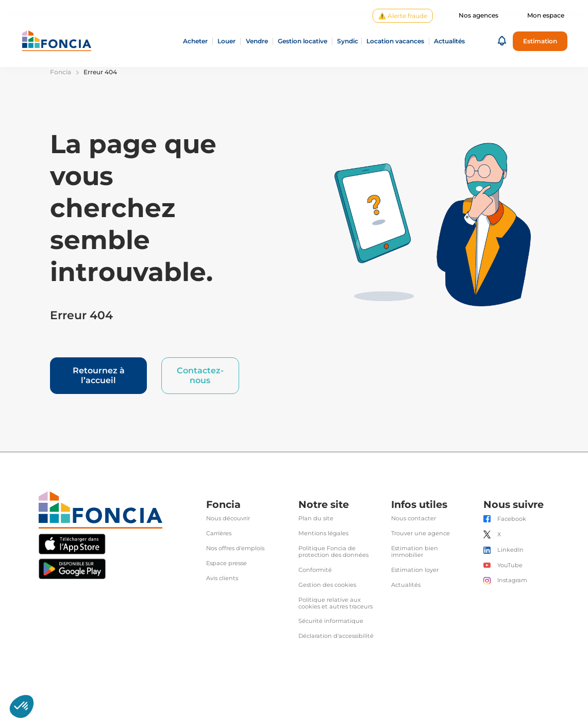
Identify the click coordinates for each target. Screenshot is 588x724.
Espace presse (226, 563)
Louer (226, 41)
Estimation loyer (415, 570)
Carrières (219, 533)
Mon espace (546, 15)
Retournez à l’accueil (99, 375)
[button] (502, 42)
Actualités (406, 585)
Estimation (540, 41)
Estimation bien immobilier (415, 552)
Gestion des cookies (327, 585)
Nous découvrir (228, 519)
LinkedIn (510, 550)
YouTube (510, 565)
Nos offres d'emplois (235, 548)
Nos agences (478, 15)
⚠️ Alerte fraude (403, 16)
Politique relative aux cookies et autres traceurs (335, 603)
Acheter (195, 41)
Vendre (257, 41)
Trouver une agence (421, 533)
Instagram (512, 580)
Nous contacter (414, 519)
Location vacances (395, 41)
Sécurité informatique (331, 621)
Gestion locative (303, 41)
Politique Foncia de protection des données (333, 552)
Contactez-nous (200, 375)
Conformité (315, 570)
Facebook (512, 519)
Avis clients (222, 578)
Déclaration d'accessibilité (336, 636)
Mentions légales (323, 533)
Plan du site (316, 519)
